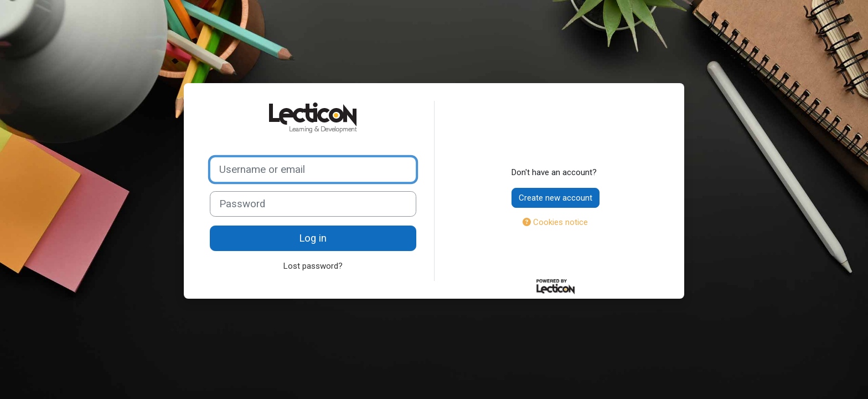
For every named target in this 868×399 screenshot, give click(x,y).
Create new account (556, 198)
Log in (313, 238)
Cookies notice (555, 222)
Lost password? (313, 266)
